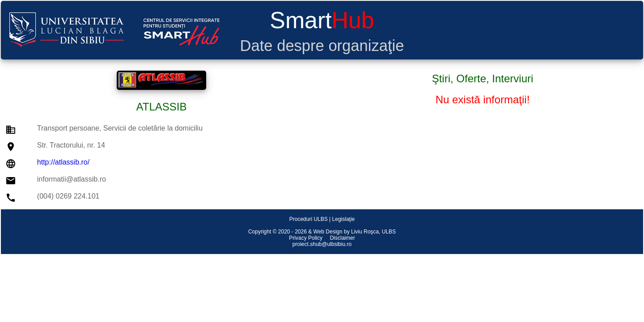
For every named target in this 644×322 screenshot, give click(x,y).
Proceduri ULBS (309, 219)
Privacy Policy (306, 238)
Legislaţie (344, 219)
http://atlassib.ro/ (63, 162)
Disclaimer (343, 238)
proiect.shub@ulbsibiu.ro (322, 244)
